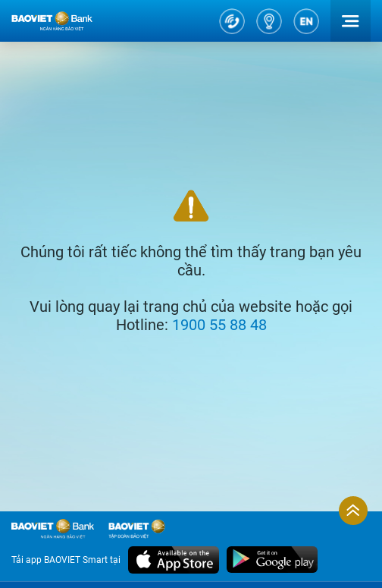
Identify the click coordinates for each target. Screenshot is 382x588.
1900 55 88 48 (219, 325)
